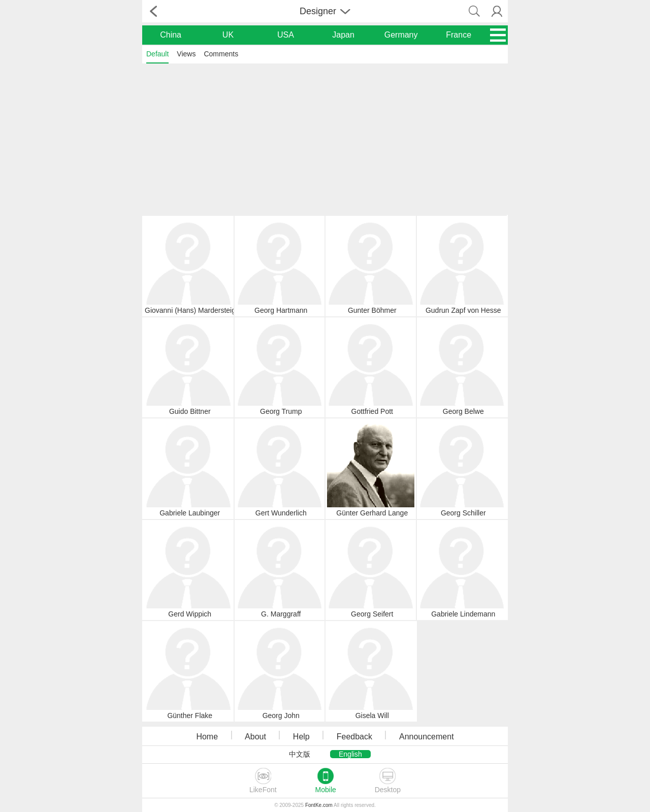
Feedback (354, 737)
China (171, 35)
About (255, 737)
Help (301, 737)
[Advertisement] (325, 139)
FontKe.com (319, 805)
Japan (343, 35)
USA (286, 35)
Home (207, 737)
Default (157, 54)
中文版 (300, 754)
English (350, 754)
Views (186, 54)
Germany (401, 35)
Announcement (427, 737)
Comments (221, 54)
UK (228, 35)
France (459, 35)
